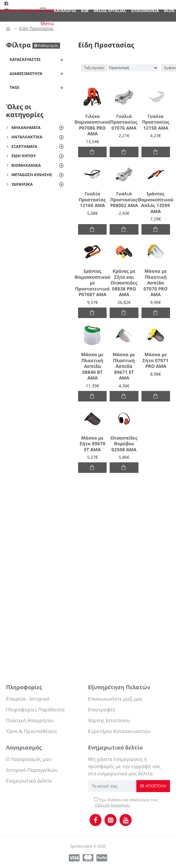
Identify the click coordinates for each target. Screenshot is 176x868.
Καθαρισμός (48, 45)
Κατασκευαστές (25, 59)
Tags (14, 87)
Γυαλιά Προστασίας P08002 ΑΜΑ (124, 200)
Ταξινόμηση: (94, 68)
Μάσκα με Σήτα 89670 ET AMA (93, 444)
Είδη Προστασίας (36, 28)
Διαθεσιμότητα (26, 74)
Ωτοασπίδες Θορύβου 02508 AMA (124, 444)
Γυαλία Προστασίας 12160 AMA (92, 200)
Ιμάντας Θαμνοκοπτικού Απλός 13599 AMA (156, 203)
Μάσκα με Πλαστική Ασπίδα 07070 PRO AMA (156, 283)
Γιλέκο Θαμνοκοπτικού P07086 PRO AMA (93, 125)
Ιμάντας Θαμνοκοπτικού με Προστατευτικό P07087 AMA (93, 283)
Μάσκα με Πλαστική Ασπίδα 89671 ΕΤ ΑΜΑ (124, 366)
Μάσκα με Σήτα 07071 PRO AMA (156, 360)
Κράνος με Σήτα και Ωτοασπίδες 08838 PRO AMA (124, 283)
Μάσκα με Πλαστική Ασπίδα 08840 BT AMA (92, 366)
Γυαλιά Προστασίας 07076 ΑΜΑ (124, 122)
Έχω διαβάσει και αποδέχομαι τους (126, 803)
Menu (47, 23)
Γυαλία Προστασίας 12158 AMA (156, 122)
